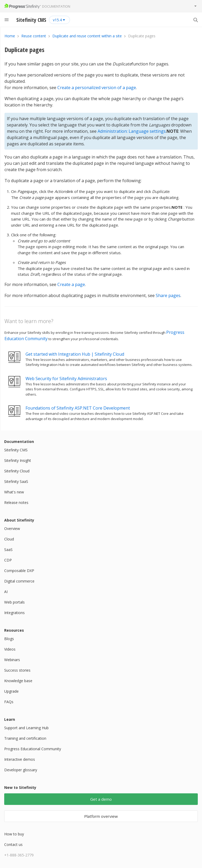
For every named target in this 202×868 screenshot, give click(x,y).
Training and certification (25, 738)
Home (10, 36)
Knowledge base (18, 681)
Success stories (17, 670)
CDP (8, 560)
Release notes (16, 502)
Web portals (14, 602)
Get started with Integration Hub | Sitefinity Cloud (75, 354)
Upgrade (11, 691)
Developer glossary (21, 770)
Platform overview (101, 816)
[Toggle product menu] (195, 6)
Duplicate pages (24, 50)
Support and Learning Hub (26, 728)
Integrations (14, 613)
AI (6, 592)
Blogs (9, 639)
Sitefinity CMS (16, 450)
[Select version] (59, 20)
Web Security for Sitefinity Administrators (66, 379)
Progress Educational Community (33, 749)
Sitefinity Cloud (17, 471)
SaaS (8, 550)
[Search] (195, 20)
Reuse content (34, 36)
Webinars (12, 660)
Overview (12, 529)
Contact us (13, 844)
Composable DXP (19, 571)
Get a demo (101, 799)
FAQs (9, 702)
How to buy (14, 834)
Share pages (168, 295)
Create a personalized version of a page (97, 88)
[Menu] (7, 20)
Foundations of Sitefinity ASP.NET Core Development (78, 408)
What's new (14, 492)
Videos (10, 649)
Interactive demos (20, 759)
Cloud (9, 539)
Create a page (71, 284)
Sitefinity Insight (18, 460)
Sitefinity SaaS (16, 481)
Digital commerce (19, 581)
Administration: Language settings (132, 131)
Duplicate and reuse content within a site (87, 36)
